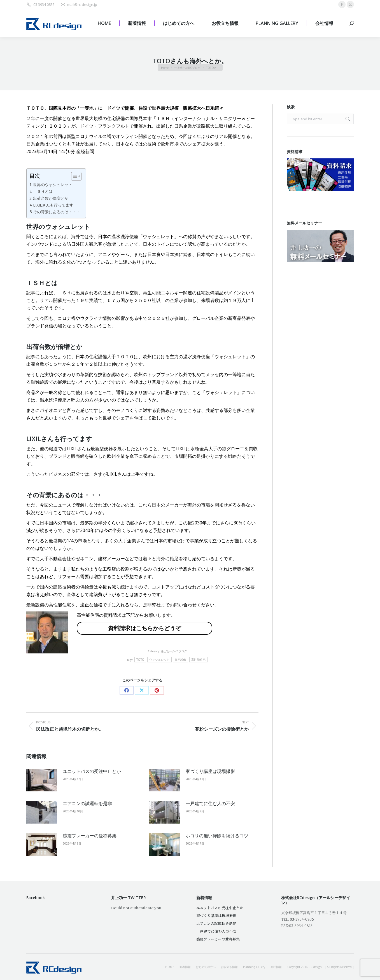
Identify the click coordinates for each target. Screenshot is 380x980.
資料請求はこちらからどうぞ (144, 628)
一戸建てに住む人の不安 (210, 803)
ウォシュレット (159, 660)
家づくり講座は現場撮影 (210, 771)
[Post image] (42, 780)
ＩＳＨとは (43, 191)
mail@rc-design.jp (79, 5)
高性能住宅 (199, 660)
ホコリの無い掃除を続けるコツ (217, 836)
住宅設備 (180, 660)
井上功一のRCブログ (174, 651)
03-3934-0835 (302, 919)
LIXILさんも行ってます (53, 205)
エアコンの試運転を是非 (87, 803)
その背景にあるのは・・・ (57, 212)
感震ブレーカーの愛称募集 (90, 836)
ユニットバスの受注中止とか (92, 771)
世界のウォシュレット (53, 185)
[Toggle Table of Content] (74, 176)
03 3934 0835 (40, 5)
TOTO (140, 660)
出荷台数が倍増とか (51, 198)
